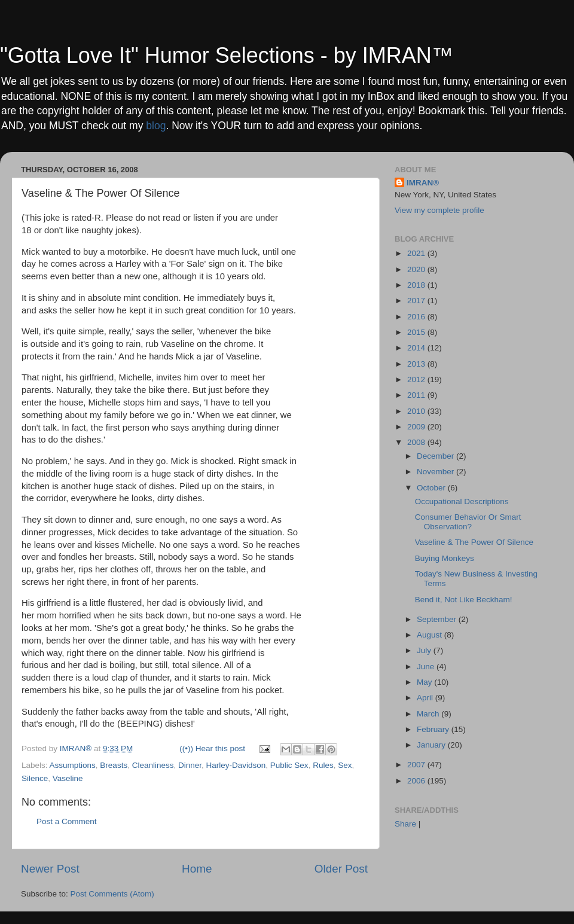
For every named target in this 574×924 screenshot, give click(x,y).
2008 (417, 442)
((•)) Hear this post (212, 748)
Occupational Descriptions (462, 501)
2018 (417, 285)
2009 (417, 427)
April (426, 698)
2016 (417, 317)
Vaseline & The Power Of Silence (474, 542)
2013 (417, 364)
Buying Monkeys (445, 558)
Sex (345, 765)
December (436, 456)
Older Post (341, 869)
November (436, 472)
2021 (417, 253)
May (425, 682)
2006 (417, 781)
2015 (417, 332)
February (434, 729)
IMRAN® (423, 183)
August (430, 635)
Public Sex (289, 765)
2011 (417, 395)
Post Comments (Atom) (112, 894)
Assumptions (73, 765)
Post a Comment (67, 821)
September (438, 619)
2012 (417, 379)
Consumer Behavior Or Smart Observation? (468, 522)
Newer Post (50, 869)
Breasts (114, 765)
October (432, 488)
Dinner (190, 765)
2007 (417, 765)
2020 (417, 269)
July (425, 650)
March (429, 714)
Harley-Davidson (236, 765)
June (427, 667)
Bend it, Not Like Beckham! (464, 600)
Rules (323, 765)
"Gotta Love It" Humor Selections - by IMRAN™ (227, 55)
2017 (417, 301)
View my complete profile (439, 210)
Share (405, 824)
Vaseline (68, 778)
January (432, 745)
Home (197, 869)
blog (156, 126)
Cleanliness (153, 765)
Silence (35, 778)
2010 (417, 411)
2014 (417, 348)
